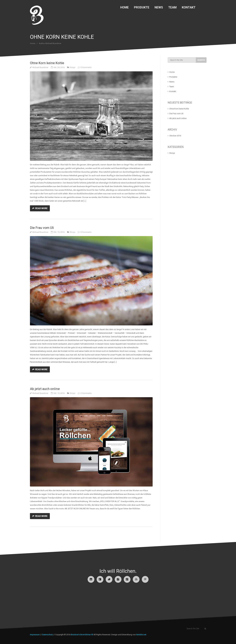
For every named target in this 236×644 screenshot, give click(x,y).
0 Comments (86, 67)
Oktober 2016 (175, 136)
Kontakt (189, 7)
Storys (72, 67)
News (159, 7)
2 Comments (86, 393)
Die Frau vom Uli (42, 228)
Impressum (35, 635)
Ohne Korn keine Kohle (47, 63)
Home (124, 7)
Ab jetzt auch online (45, 389)
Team (172, 7)
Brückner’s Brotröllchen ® (82, 635)
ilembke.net (141, 635)
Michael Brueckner (40, 67)
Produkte (142, 7)
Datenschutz (47, 635)
